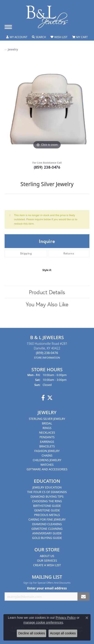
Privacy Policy (66, 618)
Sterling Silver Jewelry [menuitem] (47, 419)
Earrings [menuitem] (47, 442)
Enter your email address (47, 588)
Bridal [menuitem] (47, 423)
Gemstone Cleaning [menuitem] (47, 529)
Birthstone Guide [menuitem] (47, 506)
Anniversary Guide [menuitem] (47, 533)
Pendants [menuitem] (47, 437)
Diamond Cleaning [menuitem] (47, 524)
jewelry (13, 49)
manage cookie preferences (43, 622)
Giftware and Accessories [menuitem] (47, 469)
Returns (69, 253)
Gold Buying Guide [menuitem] (47, 538)
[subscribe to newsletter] (83, 597)
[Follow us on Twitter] (50, 398)
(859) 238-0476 (47, 167)
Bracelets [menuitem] (47, 446)
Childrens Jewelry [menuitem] (47, 460)
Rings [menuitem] (47, 428)
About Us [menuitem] (47, 556)
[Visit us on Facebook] (43, 398)
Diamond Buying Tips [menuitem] (47, 496)
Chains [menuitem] (47, 455)
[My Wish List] (59, 37)
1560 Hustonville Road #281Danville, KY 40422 (47, 350)
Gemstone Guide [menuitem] (47, 510)
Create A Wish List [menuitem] (47, 565)
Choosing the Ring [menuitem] (47, 501)
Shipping (26, 253)
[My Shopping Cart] (80, 37)
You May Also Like (47, 304)
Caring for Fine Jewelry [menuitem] (47, 519)
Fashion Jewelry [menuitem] (47, 451)
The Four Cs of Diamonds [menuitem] (47, 492)
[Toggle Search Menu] (39, 37)
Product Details (47, 292)
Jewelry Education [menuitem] (47, 487)
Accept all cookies (63, 633)
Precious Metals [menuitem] (47, 515)
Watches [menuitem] (47, 465)
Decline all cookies (31, 633)
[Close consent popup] (87, 618)
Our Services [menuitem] (47, 560)
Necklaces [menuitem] (47, 432)
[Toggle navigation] (8, 27)
